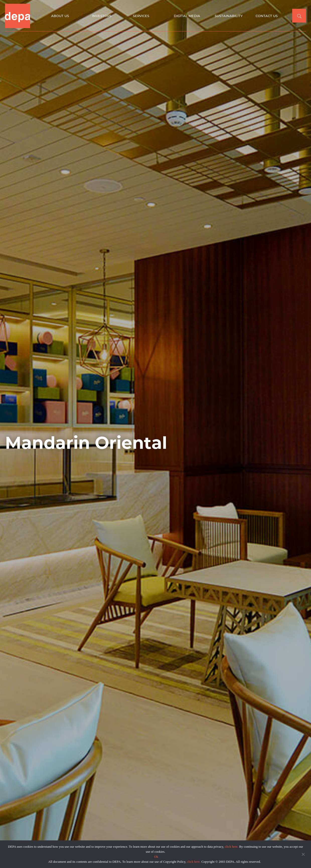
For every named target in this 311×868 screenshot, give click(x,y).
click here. (231, 847)
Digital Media (187, 16)
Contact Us (267, 16)
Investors (102, 16)
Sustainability (229, 16)
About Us (60, 16)
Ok (156, 857)
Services (141, 16)
